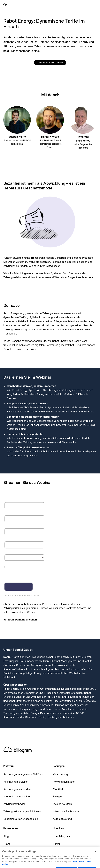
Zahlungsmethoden (14, 804)
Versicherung (60, 774)
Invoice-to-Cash (62, 804)
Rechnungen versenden (17, 789)
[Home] (40, 5)
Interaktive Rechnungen (67, 811)
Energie (57, 796)
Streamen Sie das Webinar (50, 63)
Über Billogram (61, 836)
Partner (57, 844)
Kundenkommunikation (17, 796)
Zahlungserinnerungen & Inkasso (22, 811)
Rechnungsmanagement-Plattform (23, 774)
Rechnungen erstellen (16, 782)
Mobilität (58, 789)
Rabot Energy (11, 689)
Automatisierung (62, 819)
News (7, 844)
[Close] (96, 855)
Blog (6, 836)
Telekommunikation (64, 782)
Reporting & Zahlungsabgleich (21, 819)
